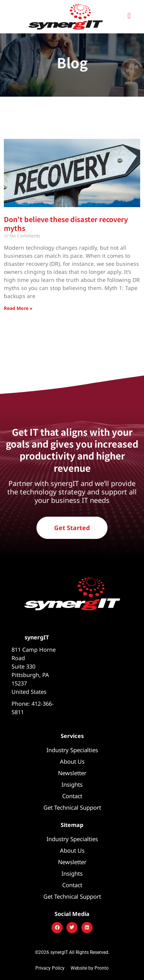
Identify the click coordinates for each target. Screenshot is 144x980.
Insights (72, 784)
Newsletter (72, 773)
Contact (72, 796)
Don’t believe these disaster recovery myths (66, 223)
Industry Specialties (72, 750)
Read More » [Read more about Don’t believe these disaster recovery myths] (18, 308)
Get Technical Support (72, 807)
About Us (72, 761)
